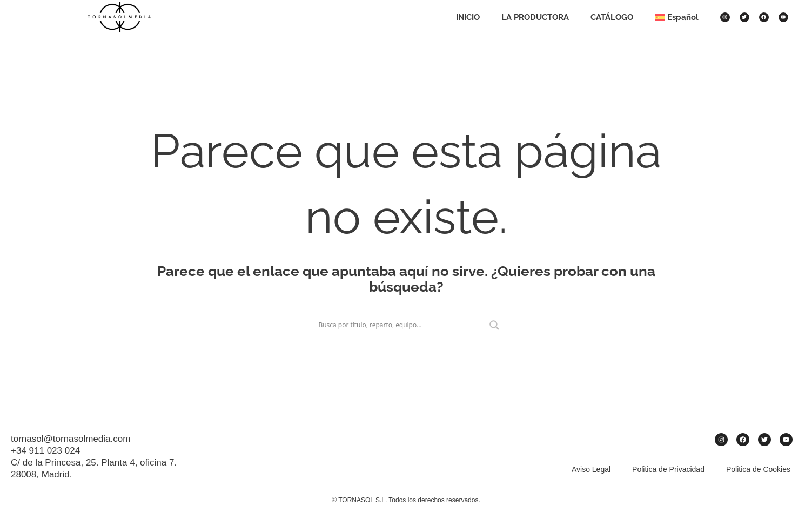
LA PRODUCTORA (535, 17)
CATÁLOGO (612, 17)
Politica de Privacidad (668, 469)
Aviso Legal (591, 469)
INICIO (468, 17)
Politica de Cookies (758, 469)
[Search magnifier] (494, 325)
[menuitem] (677, 17)
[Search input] (401, 325)
